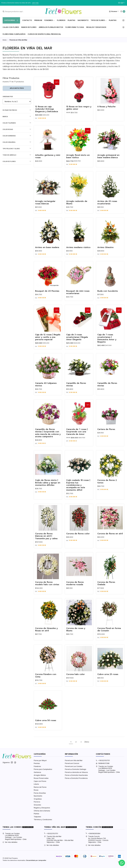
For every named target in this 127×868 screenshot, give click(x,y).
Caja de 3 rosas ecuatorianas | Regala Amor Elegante (77, 341)
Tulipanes (37, 817)
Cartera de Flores (106, 433)
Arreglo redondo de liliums (77, 206)
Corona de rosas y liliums (76, 633)
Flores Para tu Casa (75, 27)
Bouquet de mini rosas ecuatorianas (78, 296)
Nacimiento (83, 20)
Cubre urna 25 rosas (108, 678)
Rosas (36, 790)
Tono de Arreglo (17, 155)
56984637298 (103, 763)
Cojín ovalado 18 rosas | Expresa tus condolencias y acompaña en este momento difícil (78, 489)
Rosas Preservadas (41, 778)
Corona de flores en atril (110, 537)
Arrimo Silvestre (105, 251)
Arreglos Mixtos (40, 775)
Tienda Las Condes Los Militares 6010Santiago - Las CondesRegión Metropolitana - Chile (108, 769)
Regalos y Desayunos (96, 27)
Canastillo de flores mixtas (76, 388)
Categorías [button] (11, 20)
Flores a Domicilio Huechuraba (76, 775)
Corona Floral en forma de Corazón (109, 633)
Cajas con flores (11, 27)
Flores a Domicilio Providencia (76, 778)
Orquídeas (38, 799)
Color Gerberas (17, 136)
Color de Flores (17, 161)
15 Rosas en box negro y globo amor (79, 108)
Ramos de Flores (29, 27)
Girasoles (37, 805)
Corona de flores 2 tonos (107, 485)
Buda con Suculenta (108, 295)
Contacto (27, 20)
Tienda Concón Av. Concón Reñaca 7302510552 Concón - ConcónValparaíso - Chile (97, 839)
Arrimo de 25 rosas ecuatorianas (107, 206)
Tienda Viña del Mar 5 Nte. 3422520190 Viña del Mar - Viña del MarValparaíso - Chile (59, 839)
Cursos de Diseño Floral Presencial (44, 34)
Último (87, 742)
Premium (38, 20)
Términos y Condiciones (43, 820)
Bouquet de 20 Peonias (47, 295)
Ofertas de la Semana (42, 811)
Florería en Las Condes (74, 766)
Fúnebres (50, 20)
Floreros (61, 20)
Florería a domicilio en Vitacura (76, 772)
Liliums (36, 784)
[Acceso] (114, 12)
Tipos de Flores (99, 20)
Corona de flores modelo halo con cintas (47, 587)
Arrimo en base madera (47, 251)
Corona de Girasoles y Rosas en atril (46, 633)
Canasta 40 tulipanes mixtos (46, 388)
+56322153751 (103, 760)
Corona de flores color (78, 537)
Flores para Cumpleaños (14, 34)
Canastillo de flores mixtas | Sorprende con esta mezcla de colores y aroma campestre (48, 437)
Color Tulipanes (17, 123)
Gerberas (37, 772)
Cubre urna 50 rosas (46, 724)
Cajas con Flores (40, 781)
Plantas (71, 20)
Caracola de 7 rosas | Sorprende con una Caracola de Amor (77, 436)
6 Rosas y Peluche (106, 107)
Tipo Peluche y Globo (17, 149)
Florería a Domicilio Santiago (76, 769)
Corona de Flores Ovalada (106, 587)
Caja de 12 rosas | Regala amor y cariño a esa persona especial (48, 341)
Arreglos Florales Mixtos (51, 27)
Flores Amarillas (40, 793)
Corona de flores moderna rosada (75, 587)
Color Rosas (17, 129)
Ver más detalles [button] (10, 842)
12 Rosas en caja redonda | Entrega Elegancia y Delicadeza (47, 109)
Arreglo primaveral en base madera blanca (108, 160)
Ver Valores (44, 3)
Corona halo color (76, 678)
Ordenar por (8, 97)
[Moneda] (122, 3)
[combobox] (15, 11)
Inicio (5, 40)
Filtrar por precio (17, 110)
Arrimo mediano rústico (78, 251)
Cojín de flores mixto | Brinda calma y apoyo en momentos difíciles (48, 486)
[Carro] (123, 12)
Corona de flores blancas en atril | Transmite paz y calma (46, 540)
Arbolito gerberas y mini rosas (48, 160)
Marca (17, 116)
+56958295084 (93, 833)
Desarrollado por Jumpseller (36, 860)
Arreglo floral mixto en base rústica (78, 160)
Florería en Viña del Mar (74, 760)
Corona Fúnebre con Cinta (46, 679)
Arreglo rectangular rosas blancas (45, 206)
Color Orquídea (17, 142)
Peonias (37, 763)
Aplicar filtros (17, 88)
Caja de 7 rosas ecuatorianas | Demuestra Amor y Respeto (107, 342)
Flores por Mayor (40, 760)
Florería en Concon (72, 763)
